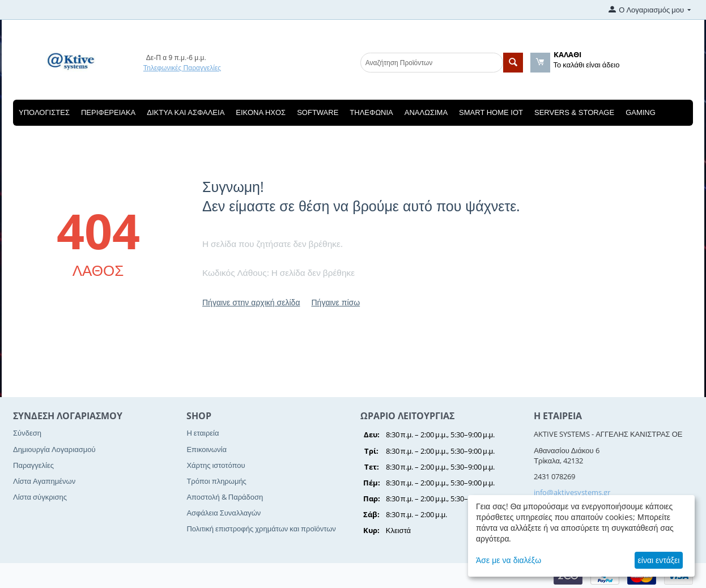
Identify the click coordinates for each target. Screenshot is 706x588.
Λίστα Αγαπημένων (44, 481)
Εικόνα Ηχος (261, 112)
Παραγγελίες (33, 465)
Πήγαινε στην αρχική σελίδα (251, 302)
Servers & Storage (574, 112)
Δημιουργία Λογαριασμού (54, 449)
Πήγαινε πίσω (335, 302)
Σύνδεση (27, 433)
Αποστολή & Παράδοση (225, 497)
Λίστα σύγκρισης (40, 497)
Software (318, 112)
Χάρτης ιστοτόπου (216, 465)
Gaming (641, 112)
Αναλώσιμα (426, 112)
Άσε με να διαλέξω (509, 560)
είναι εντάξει (659, 560)
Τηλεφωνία (371, 112)
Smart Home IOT (491, 112)
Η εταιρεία (203, 433)
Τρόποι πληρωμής (216, 481)
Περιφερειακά (108, 112)
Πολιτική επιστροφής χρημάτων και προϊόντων (261, 529)
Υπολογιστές (44, 112)
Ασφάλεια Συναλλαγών (224, 513)
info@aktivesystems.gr (572, 492)
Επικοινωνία (207, 449)
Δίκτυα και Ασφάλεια (186, 112)
